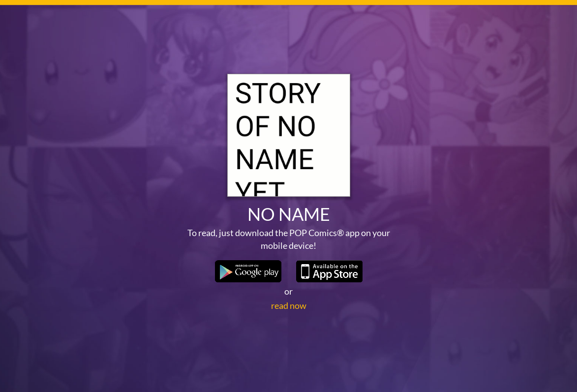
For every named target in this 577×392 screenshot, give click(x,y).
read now (289, 305)
